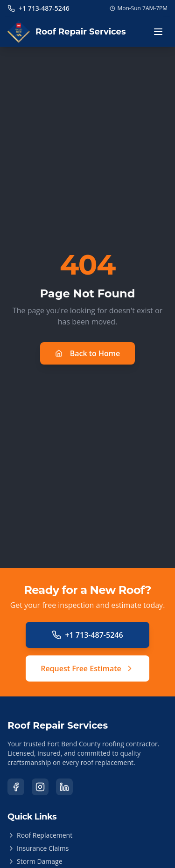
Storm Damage (35, 861)
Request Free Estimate (87, 668)
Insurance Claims (38, 848)
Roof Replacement (40, 835)
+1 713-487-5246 (87, 635)
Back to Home (88, 353)
